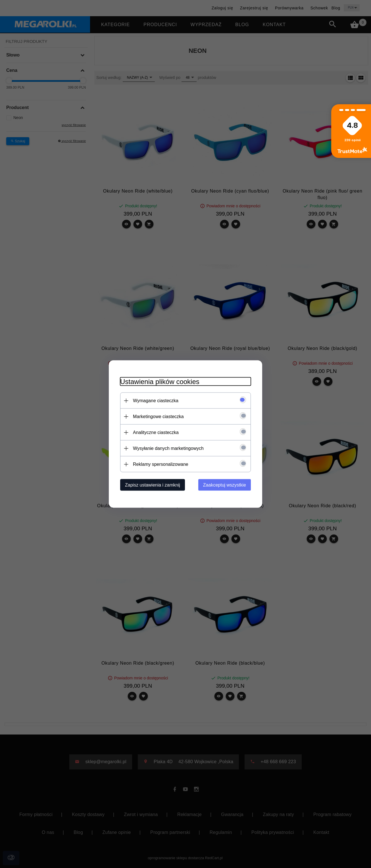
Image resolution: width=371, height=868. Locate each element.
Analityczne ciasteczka (156, 432)
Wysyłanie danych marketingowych (168, 448)
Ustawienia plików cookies (160, 382)
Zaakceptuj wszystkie (225, 485)
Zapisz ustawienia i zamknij (153, 485)
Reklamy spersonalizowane (161, 464)
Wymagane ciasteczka (156, 401)
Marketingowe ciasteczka (158, 417)
